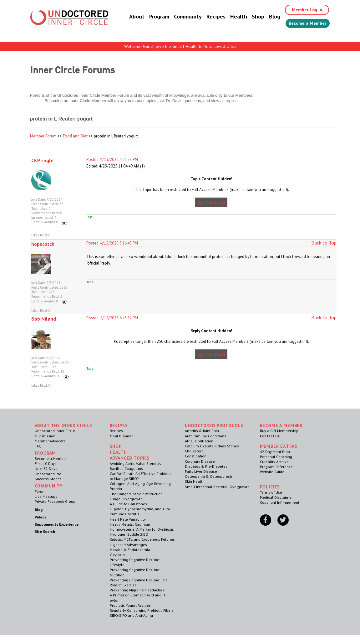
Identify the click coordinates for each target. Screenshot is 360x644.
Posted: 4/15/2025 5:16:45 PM (112, 243)
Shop (251, 17)
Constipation (196, 456)
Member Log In (302, 10)
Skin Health (195, 481)
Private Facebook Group (55, 501)
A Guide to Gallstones (128, 504)
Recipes (208, 17)
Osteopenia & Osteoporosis (209, 476)
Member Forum (43, 136)
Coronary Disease (200, 461)
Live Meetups (46, 496)
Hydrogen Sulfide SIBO (129, 534)
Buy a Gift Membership (279, 431)
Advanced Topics (130, 458)
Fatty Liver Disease (201, 471)
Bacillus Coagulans (126, 469)
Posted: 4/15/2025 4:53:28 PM (112, 160)
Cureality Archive (274, 462)
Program (152, 17)
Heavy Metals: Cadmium (131, 524)
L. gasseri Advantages (128, 545)
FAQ (38, 446)
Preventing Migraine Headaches (137, 590)
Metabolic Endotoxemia (130, 550)
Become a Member (304, 24)
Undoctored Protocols (214, 425)
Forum (40, 491)
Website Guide (272, 472)
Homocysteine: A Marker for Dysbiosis (142, 529)
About (129, 17)
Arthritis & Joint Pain (202, 431)
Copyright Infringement (280, 502)
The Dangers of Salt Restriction (136, 494)
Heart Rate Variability (128, 519)
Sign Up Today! (211, 202)
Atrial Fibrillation (199, 441)
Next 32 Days (46, 469)
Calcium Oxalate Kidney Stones (212, 446)
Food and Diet (75, 136)
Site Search (45, 531)
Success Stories (48, 479)
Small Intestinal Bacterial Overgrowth (217, 487)
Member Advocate (50, 441)
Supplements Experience (57, 524)
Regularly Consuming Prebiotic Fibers (142, 610)
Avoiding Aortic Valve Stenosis (135, 464)
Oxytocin (117, 555)
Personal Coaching (276, 457)
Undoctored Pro (48, 474)
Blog (267, 17)
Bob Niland (44, 319)
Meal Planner (121, 436)
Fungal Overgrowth (126, 499)
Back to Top (324, 243)
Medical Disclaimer (276, 497)
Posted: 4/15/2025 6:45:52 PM (112, 318)
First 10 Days (46, 464)
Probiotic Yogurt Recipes (130, 605)
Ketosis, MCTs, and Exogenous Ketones (142, 539)
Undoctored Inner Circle (55, 431)
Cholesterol (195, 451)
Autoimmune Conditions (205, 436)
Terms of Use (271, 492)
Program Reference (276, 467)
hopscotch (43, 244)
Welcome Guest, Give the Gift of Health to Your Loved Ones (180, 46)
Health (231, 17)
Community (180, 17)
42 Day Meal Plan (275, 452)
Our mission (45, 436)
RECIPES (119, 425)
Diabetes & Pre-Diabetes (206, 466)
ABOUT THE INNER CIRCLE (63, 425)
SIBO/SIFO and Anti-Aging (131, 615)
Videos (41, 517)
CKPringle (42, 160)
